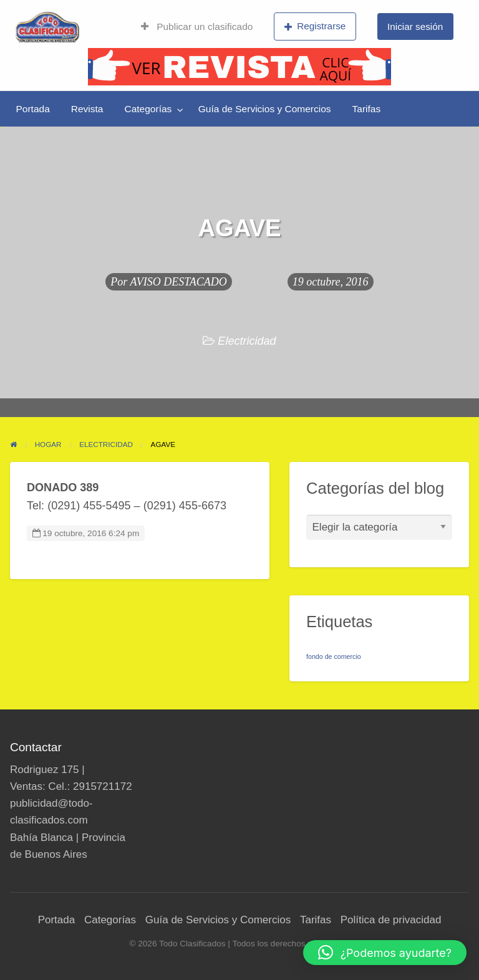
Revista (87, 109)
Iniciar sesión (415, 26)
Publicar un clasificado (197, 26)
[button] (385, 953)
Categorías (148, 109)
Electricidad (247, 341)
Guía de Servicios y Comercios (265, 109)
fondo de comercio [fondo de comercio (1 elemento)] (334, 656)
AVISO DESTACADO (179, 282)
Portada (33, 109)
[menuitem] (197, 27)
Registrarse (315, 26)
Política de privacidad (391, 920)
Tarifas (367, 109)
